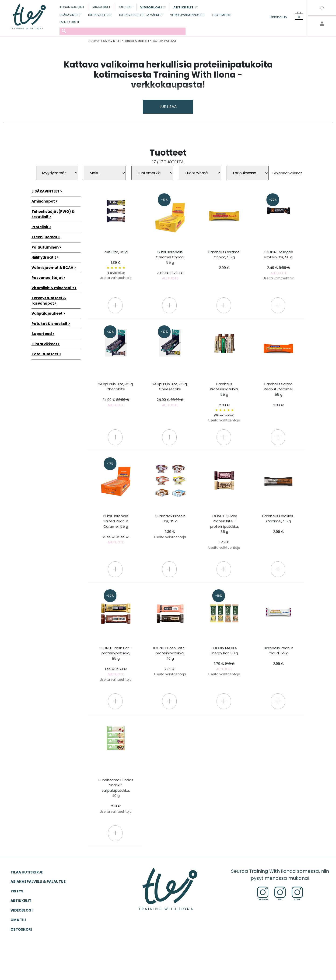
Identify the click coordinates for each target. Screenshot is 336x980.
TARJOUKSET (101, 7)
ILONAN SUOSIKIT (72, 7)
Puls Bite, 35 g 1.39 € (116, 265)
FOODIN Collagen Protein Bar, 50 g (279, 265)
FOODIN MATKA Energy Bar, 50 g (224, 661)
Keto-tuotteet (45, 354)
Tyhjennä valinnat (287, 173)
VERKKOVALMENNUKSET (187, 15)
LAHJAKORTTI (69, 22)
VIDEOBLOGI (22, 910)
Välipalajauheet (47, 313)
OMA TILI (18, 920)
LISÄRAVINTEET (70, 15)
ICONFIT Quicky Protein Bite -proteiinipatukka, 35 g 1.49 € (224, 532)
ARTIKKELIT (21, 901)
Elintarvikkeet (44, 344)
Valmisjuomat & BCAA (52, 268)
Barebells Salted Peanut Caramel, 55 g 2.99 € (279, 394)
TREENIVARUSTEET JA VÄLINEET (141, 15)
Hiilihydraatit (44, 257)
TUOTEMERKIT (222, 15)
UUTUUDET (125, 7)
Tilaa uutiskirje (27, 872)
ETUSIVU (93, 41)
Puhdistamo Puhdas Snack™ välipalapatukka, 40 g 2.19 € (116, 796)
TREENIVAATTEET (100, 15)
